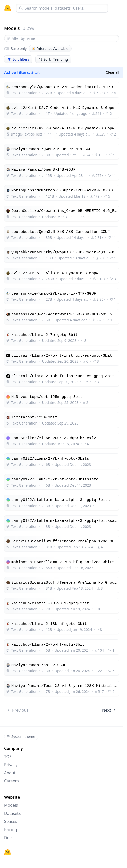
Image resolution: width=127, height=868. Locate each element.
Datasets (12, 813)
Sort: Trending (53, 59)
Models (11, 805)
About (10, 773)
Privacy (11, 765)
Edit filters (18, 59)
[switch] (7, 49)
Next (109, 710)
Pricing (11, 830)
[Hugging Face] (8, 852)
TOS (8, 757)
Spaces (11, 821)
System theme (21, 736)
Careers (11, 781)
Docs (9, 838)
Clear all (112, 72)
